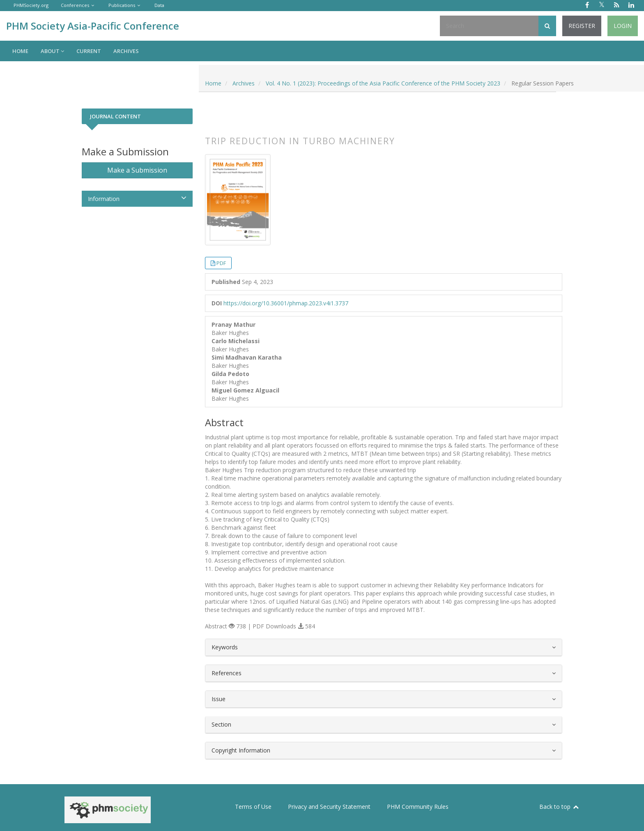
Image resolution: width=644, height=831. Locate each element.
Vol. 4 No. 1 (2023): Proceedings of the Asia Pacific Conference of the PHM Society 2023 (383, 83)
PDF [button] (221, 263)
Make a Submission (137, 170)
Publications (122, 5)
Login (623, 26)
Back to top (559, 807)
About (52, 51)
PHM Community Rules (418, 807)
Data (159, 5)
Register (582, 26)
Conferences (75, 5)
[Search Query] (489, 26)
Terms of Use (253, 807)
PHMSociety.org (31, 5)
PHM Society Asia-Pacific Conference (93, 26)
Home (20, 51)
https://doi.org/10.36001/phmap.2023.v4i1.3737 (286, 303)
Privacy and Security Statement (329, 807)
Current (89, 51)
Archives (126, 51)
